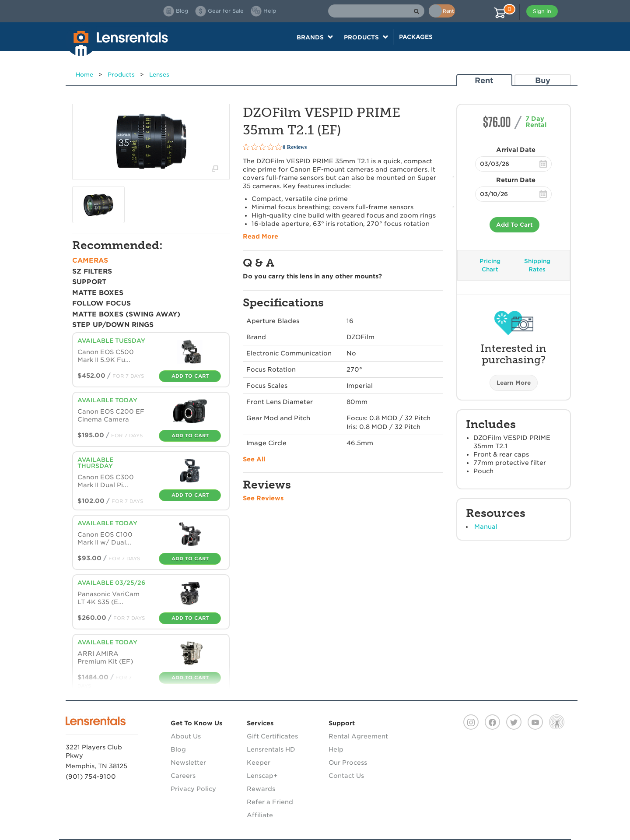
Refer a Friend (270, 802)
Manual (486, 527)
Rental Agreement (358, 736)
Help (336, 749)
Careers (183, 776)
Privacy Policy (193, 789)
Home (84, 75)
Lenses (159, 75)
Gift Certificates (272, 736)
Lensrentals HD (271, 749)
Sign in (542, 11)
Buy (543, 80)
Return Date (516, 180)
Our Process (348, 763)
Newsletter (188, 763)
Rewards (261, 789)
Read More (261, 236)
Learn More (514, 383)
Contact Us (346, 776)
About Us (186, 736)
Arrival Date (516, 150)
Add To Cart (514, 225)
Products (121, 75)
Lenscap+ (262, 776)
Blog (178, 749)
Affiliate (260, 815)
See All (254, 459)
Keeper (259, 763)
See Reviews (263, 498)
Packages (416, 37)
